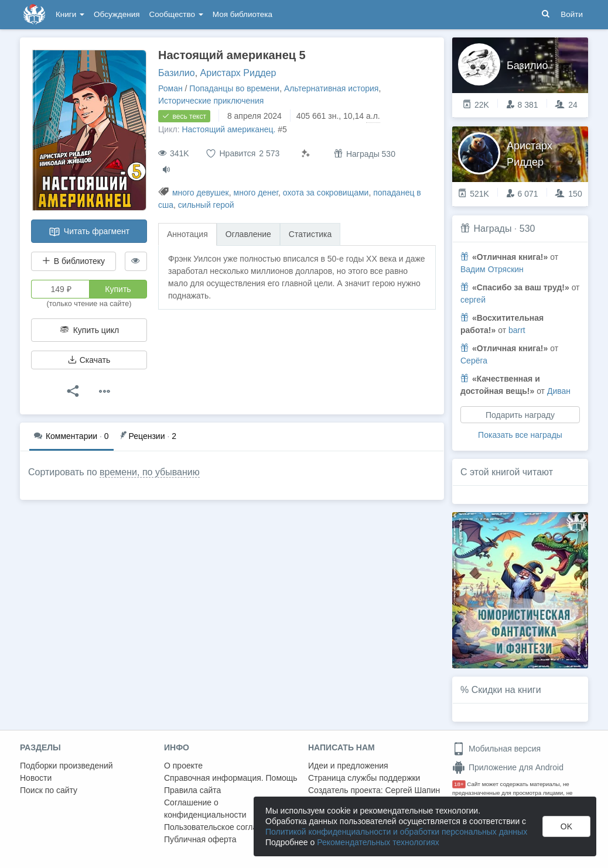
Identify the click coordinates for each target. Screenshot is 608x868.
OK (566, 826)
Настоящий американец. (228, 129)
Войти (572, 14)
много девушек (201, 193)
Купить (118, 289)
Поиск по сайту (49, 790)
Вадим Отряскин (492, 269)
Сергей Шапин (412, 790)
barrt (517, 330)
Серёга (474, 361)
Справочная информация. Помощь (231, 778)
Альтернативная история (331, 88)
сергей (473, 300)
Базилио (177, 73)
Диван (559, 391)
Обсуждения (117, 14)
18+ (459, 784)
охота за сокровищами (326, 193)
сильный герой (206, 205)
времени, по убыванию (150, 472)
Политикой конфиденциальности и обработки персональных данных (396, 832)
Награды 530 (365, 154)
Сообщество (176, 14)
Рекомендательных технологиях (378, 842)
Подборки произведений (66, 766)
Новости (36, 778)
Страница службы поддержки (364, 778)
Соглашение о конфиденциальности (205, 809)
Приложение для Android (508, 767)
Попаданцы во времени (234, 88)
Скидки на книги (506, 690)
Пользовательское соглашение (223, 827)
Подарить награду (520, 415)
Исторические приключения (211, 101)
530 (527, 229)
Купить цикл (89, 330)
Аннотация (187, 234)
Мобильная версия (496, 749)
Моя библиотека (242, 14)
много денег (256, 193)
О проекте (183, 766)
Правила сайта (192, 790)
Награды (492, 229)
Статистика (310, 234)
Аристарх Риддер (238, 73)
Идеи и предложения (348, 766)
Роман (170, 88)
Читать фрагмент (89, 232)
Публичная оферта (200, 839)
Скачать (89, 360)
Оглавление (248, 234)
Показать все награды (520, 435)
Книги (70, 14)
